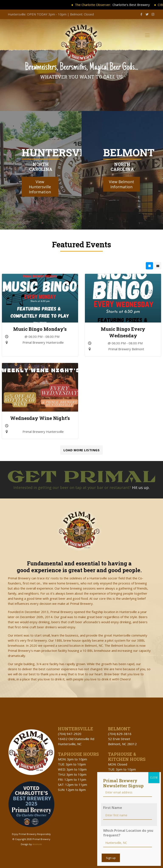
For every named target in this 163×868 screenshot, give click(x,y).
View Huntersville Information (40, 187)
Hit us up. (141, 487)
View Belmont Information (122, 184)
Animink (37, 844)
